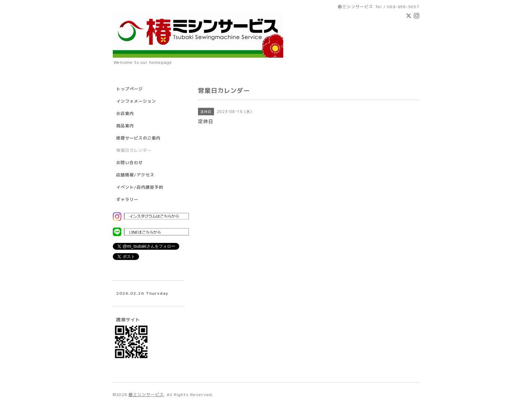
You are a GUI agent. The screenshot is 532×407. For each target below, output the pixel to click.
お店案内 (125, 113)
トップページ (130, 89)
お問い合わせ (130, 163)
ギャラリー (127, 199)
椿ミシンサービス (146, 395)
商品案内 (125, 126)
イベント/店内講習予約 (140, 187)
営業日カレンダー (134, 150)
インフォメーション (136, 101)
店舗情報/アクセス (135, 175)
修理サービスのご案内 (138, 138)
